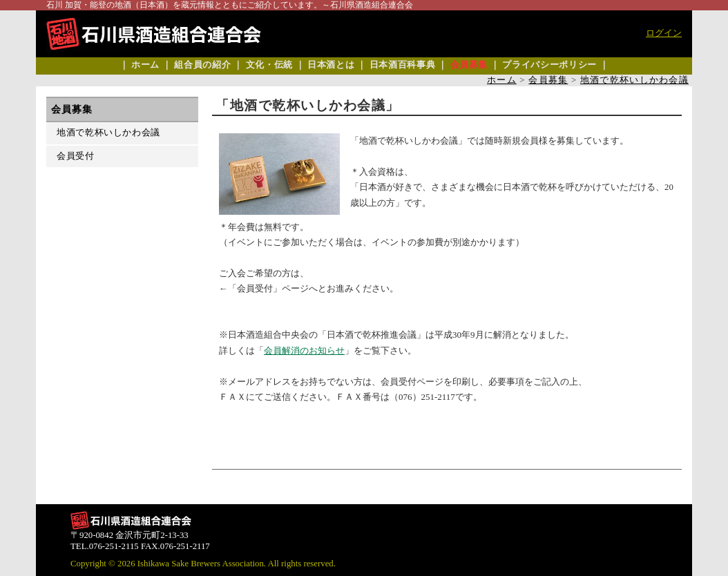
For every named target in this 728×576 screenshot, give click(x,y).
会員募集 (469, 65)
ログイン (664, 33)
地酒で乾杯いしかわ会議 (634, 80)
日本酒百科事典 (402, 65)
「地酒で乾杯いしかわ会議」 (308, 105)
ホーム (145, 65)
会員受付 (76, 156)
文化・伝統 (269, 65)
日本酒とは (331, 65)
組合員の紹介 (202, 65)
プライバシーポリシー (549, 65)
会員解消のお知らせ (304, 351)
